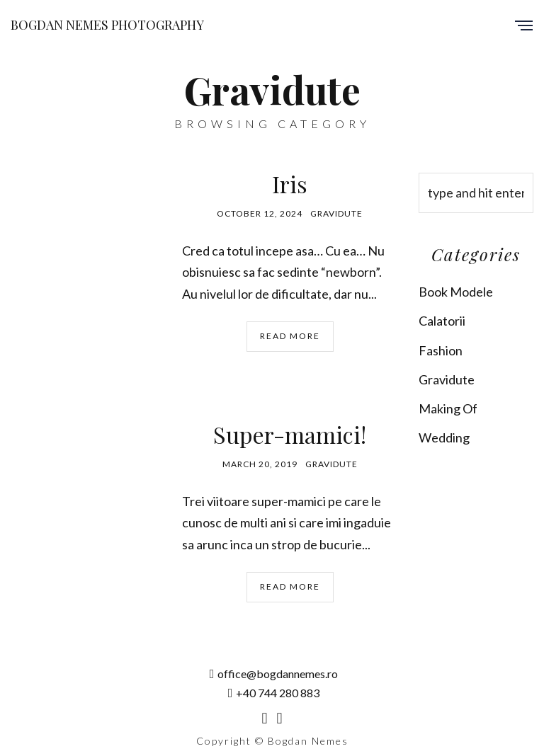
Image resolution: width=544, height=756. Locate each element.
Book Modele (456, 292)
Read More (290, 336)
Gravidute (336, 213)
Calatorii (442, 321)
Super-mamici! (290, 434)
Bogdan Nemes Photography (107, 25)
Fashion (441, 350)
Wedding (444, 437)
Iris (290, 184)
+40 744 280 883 (274, 693)
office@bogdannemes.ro (274, 674)
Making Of (448, 408)
